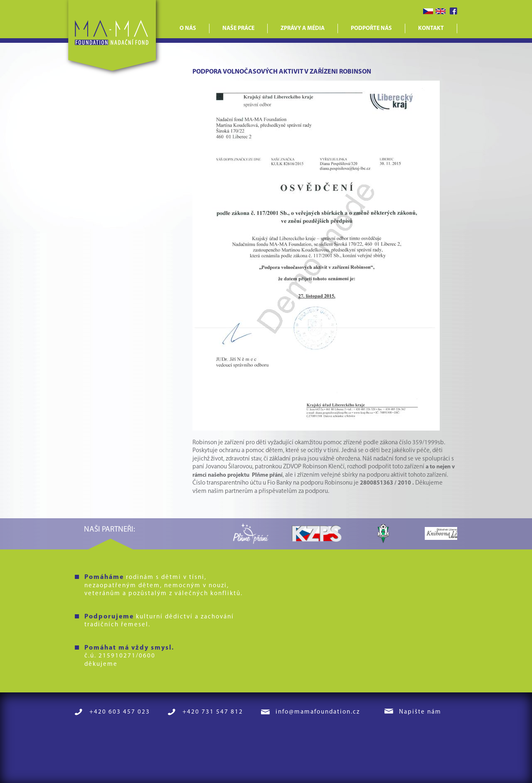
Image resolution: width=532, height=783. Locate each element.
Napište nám (420, 712)
